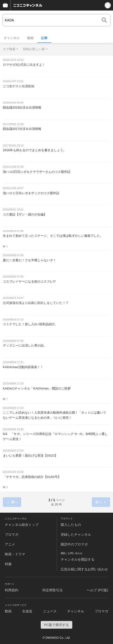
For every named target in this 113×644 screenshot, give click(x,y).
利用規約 (12, 590)
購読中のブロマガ (74, 544)
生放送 (27, 611)
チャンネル (12, 38)
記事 (44, 38)
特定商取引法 (53, 590)
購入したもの (71, 525)
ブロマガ (12, 534)
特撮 (8, 564)
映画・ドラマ (15, 554)
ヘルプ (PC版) (97, 590)
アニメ (10, 544)
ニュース (50, 611)
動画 (30, 38)
